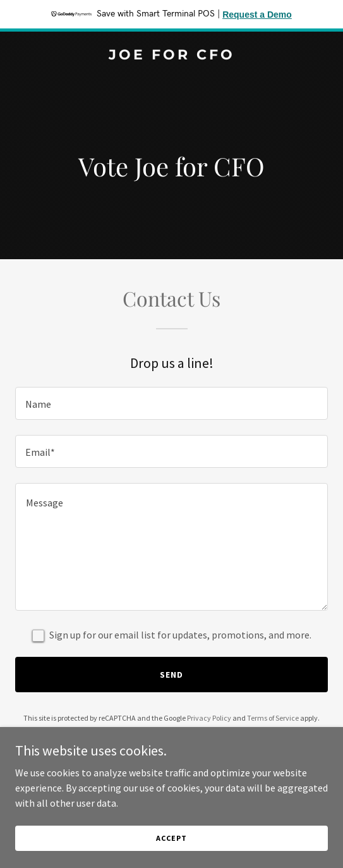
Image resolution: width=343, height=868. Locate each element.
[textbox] (171, 403)
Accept (171, 838)
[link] (171, 56)
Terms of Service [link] (273, 718)
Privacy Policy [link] (209, 718)
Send (171, 675)
